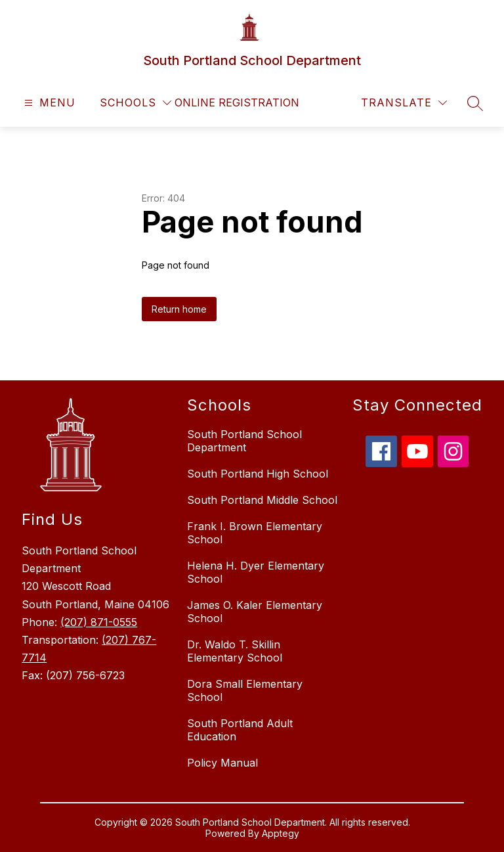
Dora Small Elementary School (245, 690)
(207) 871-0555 (99, 622)
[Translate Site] (404, 103)
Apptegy (281, 833)
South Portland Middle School (262, 500)
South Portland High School (258, 474)
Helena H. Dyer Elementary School (256, 572)
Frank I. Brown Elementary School (255, 533)
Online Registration (237, 102)
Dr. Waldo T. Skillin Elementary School (235, 651)
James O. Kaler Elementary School (255, 612)
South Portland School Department (244, 441)
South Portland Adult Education (240, 730)
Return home (179, 309)
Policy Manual (222, 763)
